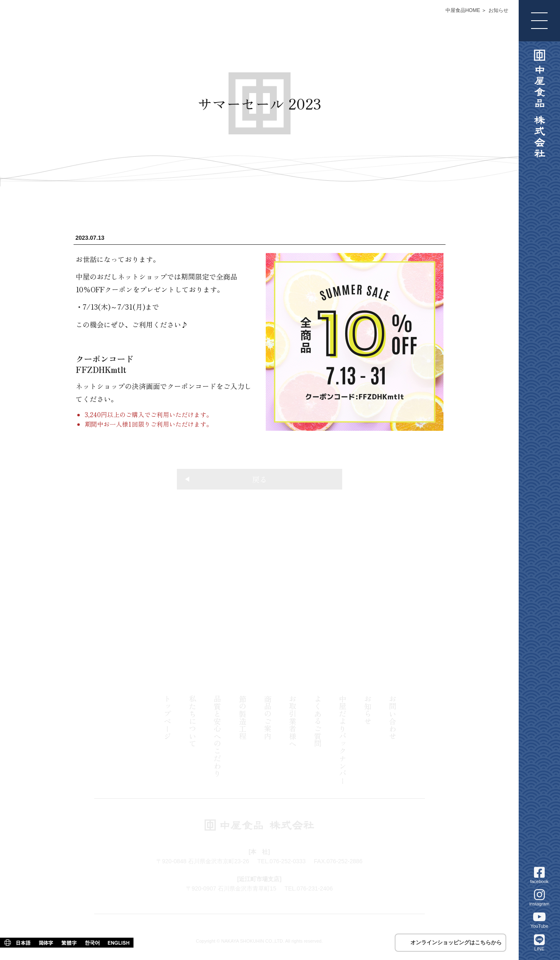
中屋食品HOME (463, 10)
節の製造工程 (243, 717)
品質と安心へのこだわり (217, 736)
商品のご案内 (268, 717)
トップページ (167, 717)
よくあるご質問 (318, 721)
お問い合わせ (393, 717)
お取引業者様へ (293, 721)
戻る (226, 479)
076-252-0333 (140, 621)
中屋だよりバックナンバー (343, 740)
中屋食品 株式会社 (540, 104)
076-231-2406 (379, 621)
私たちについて (193, 721)
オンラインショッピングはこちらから (456, 942)
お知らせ (498, 10)
